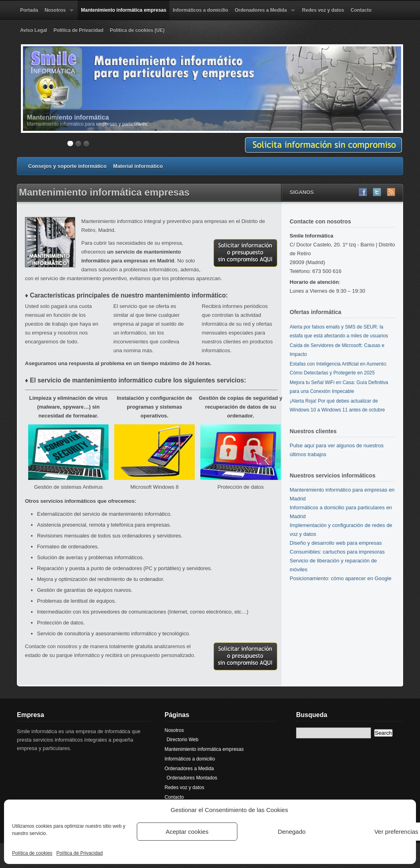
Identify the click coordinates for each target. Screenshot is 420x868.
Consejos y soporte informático (67, 166)
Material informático (138, 166)
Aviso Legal (34, 30)
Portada (29, 10)
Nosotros (58, 14)
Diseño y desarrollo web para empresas (336, 543)
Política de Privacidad (79, 853)
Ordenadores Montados (192, 778)
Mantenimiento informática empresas (124, 10)
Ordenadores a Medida (263, 14)
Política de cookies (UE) (137, 30)
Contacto (361, 10)
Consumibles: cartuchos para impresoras (337, 552)
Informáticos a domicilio (200, 10)
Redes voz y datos (323, 10)
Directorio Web (182, 740)
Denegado (291, 832)
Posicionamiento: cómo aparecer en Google (341, 578)
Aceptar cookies (187, 832)
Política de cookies (32, 853)
